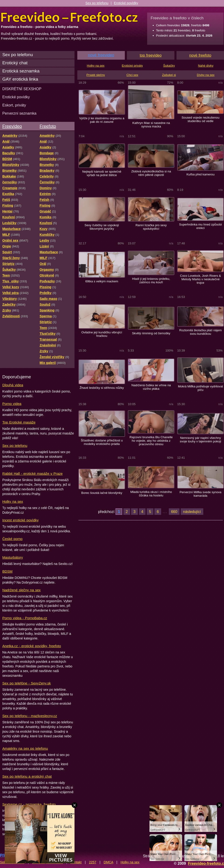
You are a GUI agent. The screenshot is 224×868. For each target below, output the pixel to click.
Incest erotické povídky (20, 520)
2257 (93, 862)
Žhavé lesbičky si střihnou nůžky (102, 388)
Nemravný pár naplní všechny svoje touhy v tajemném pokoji (200, 440)
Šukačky (169, 66)
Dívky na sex (206, 75)
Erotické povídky (126, 3)
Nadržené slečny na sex (21, 590)
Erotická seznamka (21, 71)
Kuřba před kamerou (201, 174)
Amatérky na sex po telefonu (25, 748)
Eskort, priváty (14, 105)
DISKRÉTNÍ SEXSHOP (22, 89)
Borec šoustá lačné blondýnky (102, 493)
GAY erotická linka (20, 79)
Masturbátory (13, 557)
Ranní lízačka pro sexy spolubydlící (151, 227)
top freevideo (151, 55)
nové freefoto (200, 55)
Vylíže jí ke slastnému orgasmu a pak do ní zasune (102, 120)
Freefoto (48, 126)
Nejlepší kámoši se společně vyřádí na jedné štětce (102, 173)
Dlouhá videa (13, 385)
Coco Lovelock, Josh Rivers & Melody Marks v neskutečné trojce (200, 279)
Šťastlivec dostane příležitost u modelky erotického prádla (102, 442)
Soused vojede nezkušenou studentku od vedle (201, 119)
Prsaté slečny (96, 75)
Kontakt (76, 862)
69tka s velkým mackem (102, 281)
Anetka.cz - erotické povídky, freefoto (32, 646)
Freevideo (12, 126)
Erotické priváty (132, 66)
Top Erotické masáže (19, 422)
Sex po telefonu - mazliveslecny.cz (30, 716)
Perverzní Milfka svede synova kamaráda (200, 494)
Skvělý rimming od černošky (151, 333)
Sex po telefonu (97, 3)
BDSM (7, 571)
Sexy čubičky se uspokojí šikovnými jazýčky (102, 227)
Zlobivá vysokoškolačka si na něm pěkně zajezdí (151, 173)
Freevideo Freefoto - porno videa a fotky (69, 17)
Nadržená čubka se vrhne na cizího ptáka (151, 387)
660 (174, 512)
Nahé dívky (206, 66)
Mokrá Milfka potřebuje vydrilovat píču (200, 388)
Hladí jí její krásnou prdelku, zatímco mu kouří (151, 280)
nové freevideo (101, 55)
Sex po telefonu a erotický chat (27, 776)
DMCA (108, 862)
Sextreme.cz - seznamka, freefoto (29, 804)
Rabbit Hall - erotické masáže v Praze (32, 473)
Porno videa (12, 404)
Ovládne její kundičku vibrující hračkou (102, 334)
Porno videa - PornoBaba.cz (25, 618)
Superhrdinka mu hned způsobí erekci (200, 226)
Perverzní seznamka (19, 113)
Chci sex (132, 75)
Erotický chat (15, 63)
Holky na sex (13, 501)
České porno (12, 539)
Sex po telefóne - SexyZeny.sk (27, 683)
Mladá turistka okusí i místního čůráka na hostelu (151, 494)
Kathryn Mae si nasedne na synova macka (151, 125)
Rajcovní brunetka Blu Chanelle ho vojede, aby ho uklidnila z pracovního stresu (151, 441)
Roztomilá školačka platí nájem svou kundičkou (200, 332)
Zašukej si (169, 75)
